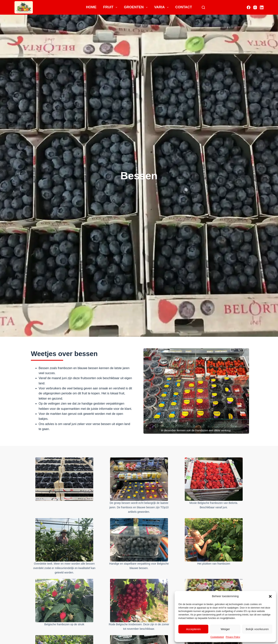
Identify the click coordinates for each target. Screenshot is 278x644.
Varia (162, 7)
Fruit (111, 7)
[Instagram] (255, 7)
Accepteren (193, 629)
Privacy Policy (233, 637)
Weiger (225, 629)
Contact (184, 7)
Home (91, 7)
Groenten (136, 7)
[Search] (203, 7)
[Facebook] (249, 7)
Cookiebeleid (217, 637)
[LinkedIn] (262, 7)
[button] (270, 596)
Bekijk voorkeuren (257, 629)
